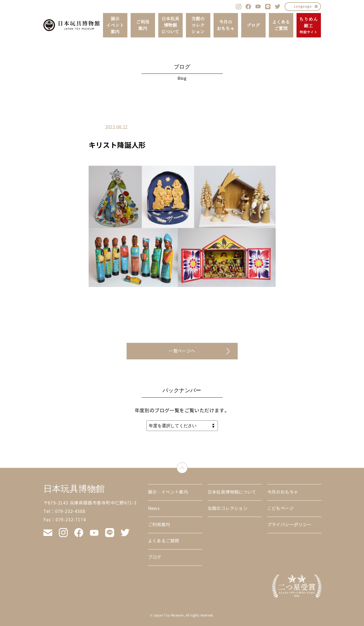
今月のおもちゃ (226, 25)
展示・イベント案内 (168, 492)
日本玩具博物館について (170, 25)
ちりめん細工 (309, 25)
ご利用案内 (143, 25)
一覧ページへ (182, 351)
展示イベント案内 (115, 25)
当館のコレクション (198, 25)
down (187, 467)
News (154, 508)
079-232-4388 (70, 511)
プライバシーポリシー (289, 525)
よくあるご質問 (281, 25)
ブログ (253, 25)
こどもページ (281, 508)
